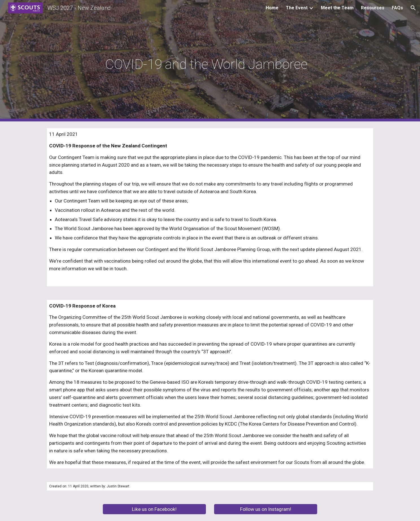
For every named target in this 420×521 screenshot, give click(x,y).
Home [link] (272, 8)
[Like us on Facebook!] (154, 509)
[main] (210, 61)
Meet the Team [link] (337, 8)
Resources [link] (373, 8)
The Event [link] (297, 8)
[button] (413, 8)
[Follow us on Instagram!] (266, 509)
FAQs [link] (397, 8)
